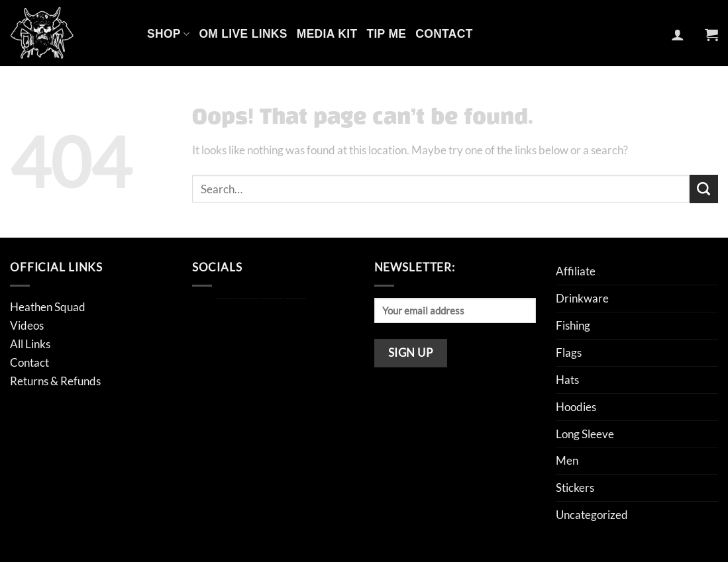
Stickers (575, 488)
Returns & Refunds (55, 381)
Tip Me (386, 34)
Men (567, 460)
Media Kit (327, 34)
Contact (444, 34)
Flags (569, 352)
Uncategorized (592, 515)
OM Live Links (243, 34)
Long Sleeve (585, 434)
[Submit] (704, 189)
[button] (678, 34)
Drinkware (582, 298)
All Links (30, 344)
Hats (567, 380)
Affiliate (576, 271)
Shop (168, 34)
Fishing (573, 325)
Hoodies (576, 407)
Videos (27, 325)
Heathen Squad (48, 307)
